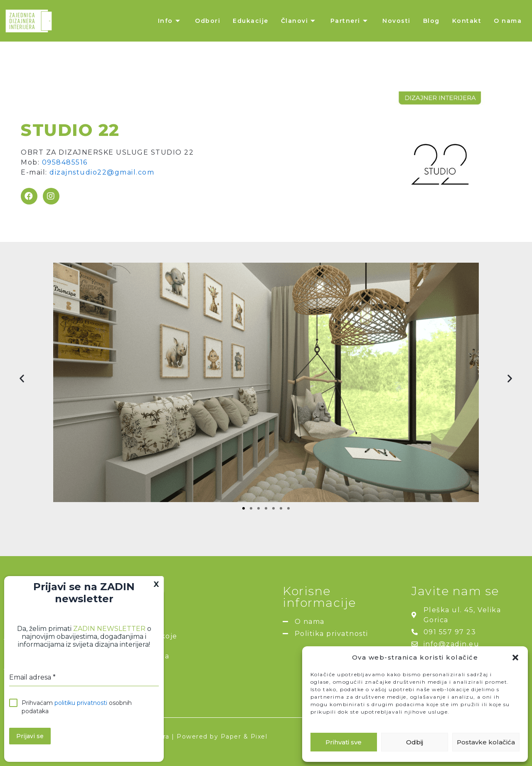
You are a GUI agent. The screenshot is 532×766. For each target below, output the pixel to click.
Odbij (415, 742)
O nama (508, 21)
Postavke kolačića (486, 742)
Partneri (350, 21)
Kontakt (467, 21)
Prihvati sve (344, 742)
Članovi (299, 21)
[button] (515, 658)
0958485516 (65, 162)
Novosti (397, 21)
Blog (431, 21)
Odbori (208, 21)
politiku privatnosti (81, 703)
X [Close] (156, 584)
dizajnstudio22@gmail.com (102, 172)
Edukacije (251, 21)
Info (170, 21)
